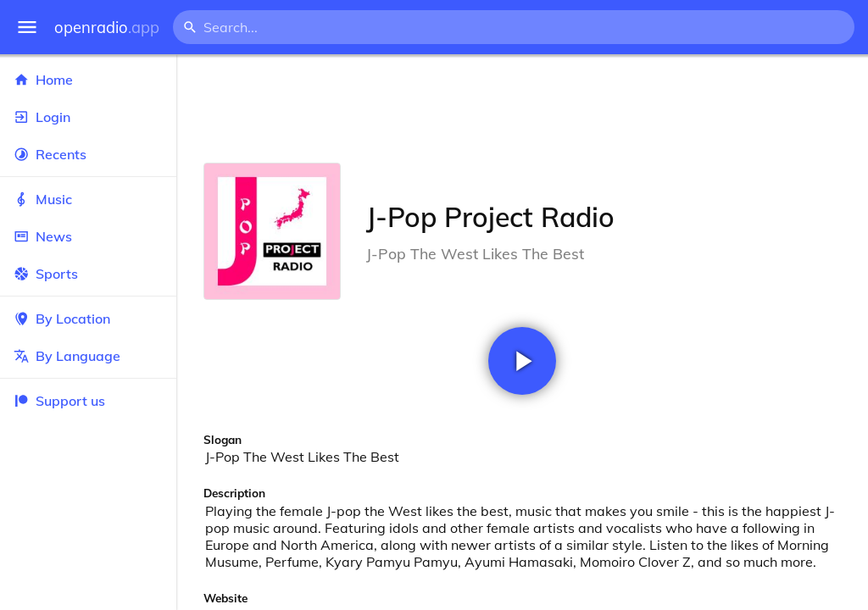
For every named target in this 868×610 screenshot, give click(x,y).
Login (88, 117)
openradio (107, 28)
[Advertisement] (522, 108)
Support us (59, 401)
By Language (88, 356)
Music (88, 199)
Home (88, 80)
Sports (88, 274)
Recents (88, 154)
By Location (88, 319)
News (88, 236)
